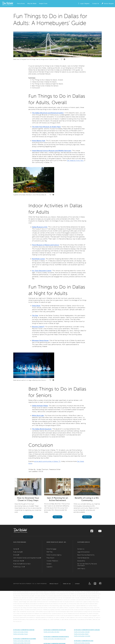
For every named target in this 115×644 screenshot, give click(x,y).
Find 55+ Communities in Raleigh (81, 634)
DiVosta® (16, 555)
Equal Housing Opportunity (86, 555)
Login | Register (84, 4)
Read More (87, 517)
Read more (58, 517)
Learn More (28, 517)
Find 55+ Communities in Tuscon (21, 634)
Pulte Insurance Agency (54, 555)
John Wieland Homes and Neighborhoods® (27, 558)
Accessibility (81, 561)
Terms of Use (67, 584)
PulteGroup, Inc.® (19, 567)
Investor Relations (52, 561)
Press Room (50, 558)
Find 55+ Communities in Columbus (82, 643)
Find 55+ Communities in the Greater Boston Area (55, 639)
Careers (49, 564)
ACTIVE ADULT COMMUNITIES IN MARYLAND (55, 630)
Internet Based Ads (83, 558)
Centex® (16, 549)
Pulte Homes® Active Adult (22, 564)
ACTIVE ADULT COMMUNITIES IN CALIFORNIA (25, 639)
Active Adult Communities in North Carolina (87, 630)
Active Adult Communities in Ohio (84, 641)
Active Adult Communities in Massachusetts (56, 637)
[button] (21, 4)
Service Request (108, 4)
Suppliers (50, 567)
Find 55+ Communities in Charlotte (82, 632)
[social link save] (61, 59)
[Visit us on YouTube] (100, 532)
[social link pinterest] (64, 59)
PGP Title (50, 552)
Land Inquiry (81, 569)
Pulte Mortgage (51, 549)
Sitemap (77, 584)
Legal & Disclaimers (84, 552)
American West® (19, 561)
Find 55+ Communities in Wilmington (82, 636)
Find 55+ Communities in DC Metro (51, 632)
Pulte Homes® (18, 552)
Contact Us (96, 4)
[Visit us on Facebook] (92, 532)
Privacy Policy (54, 584)
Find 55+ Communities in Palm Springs (22, 643)
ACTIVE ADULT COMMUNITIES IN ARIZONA (24, 630)
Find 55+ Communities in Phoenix (21, 632)
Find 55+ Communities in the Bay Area (22, 641)
